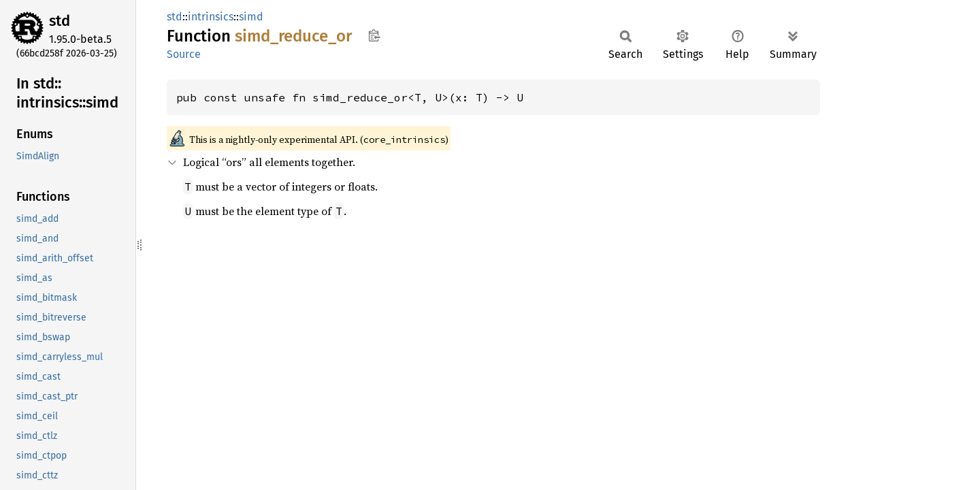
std (60, 21)
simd (251, 17)
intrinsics (211, 17)
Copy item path (374, 35)
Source (184, 54)
